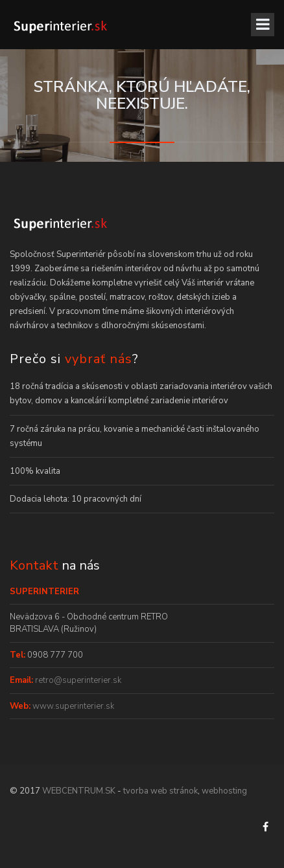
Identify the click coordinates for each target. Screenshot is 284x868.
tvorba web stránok (160, 791)
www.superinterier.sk (72, 706)
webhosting (224, 791)
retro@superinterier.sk (77, 680)
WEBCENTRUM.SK (79, 791)
